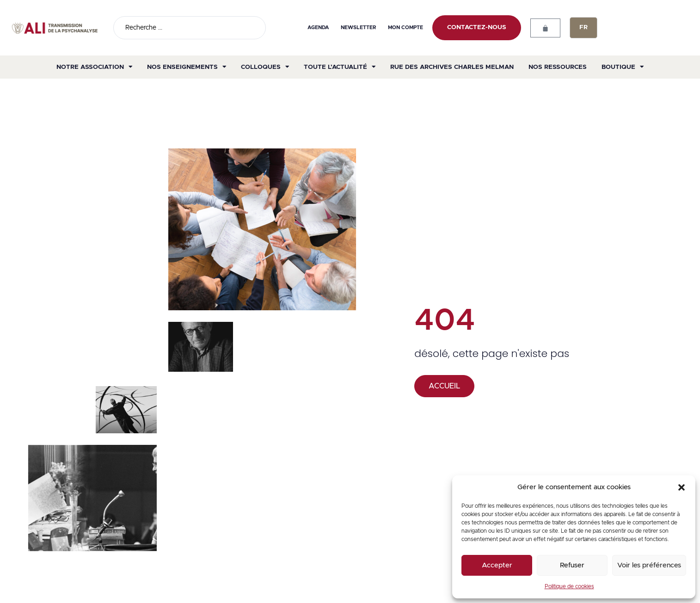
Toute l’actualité (340, 67)
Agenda (318, 28)
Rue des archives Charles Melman (452, 67)
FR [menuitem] (583, 28)
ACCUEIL (444, 386)
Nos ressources (558, 67)
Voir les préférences (649, 565)
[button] (682, 487)
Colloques (265, 67)
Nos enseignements (187, 67)
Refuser (572, 565)
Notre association (94, 67)
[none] (583, 28)
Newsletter (359, 28)
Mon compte (405, 28)
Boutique (623, 67)
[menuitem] (583, 28)
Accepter (497, 565)
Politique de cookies (569, 586)
